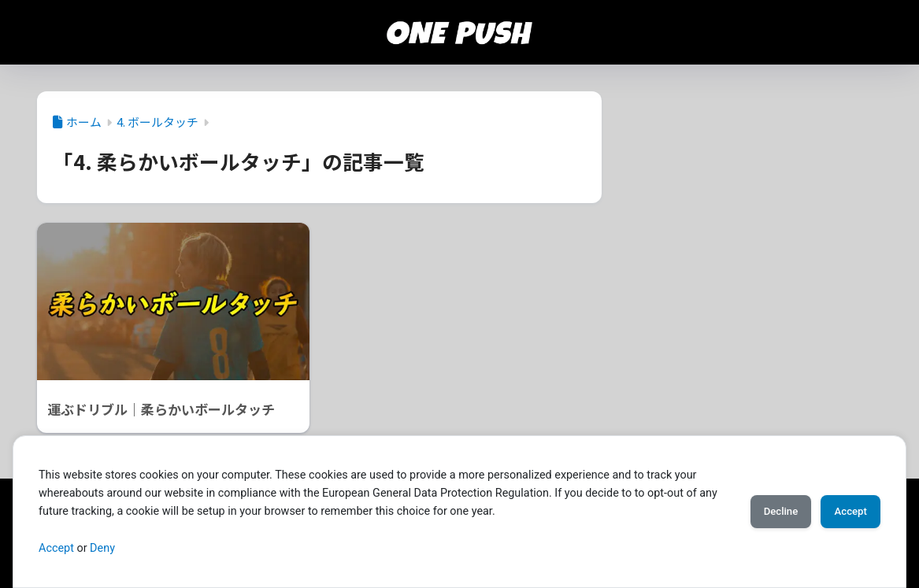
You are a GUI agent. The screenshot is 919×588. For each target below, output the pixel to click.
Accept (56, 548)
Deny (102, 548)
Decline (762, 512)
